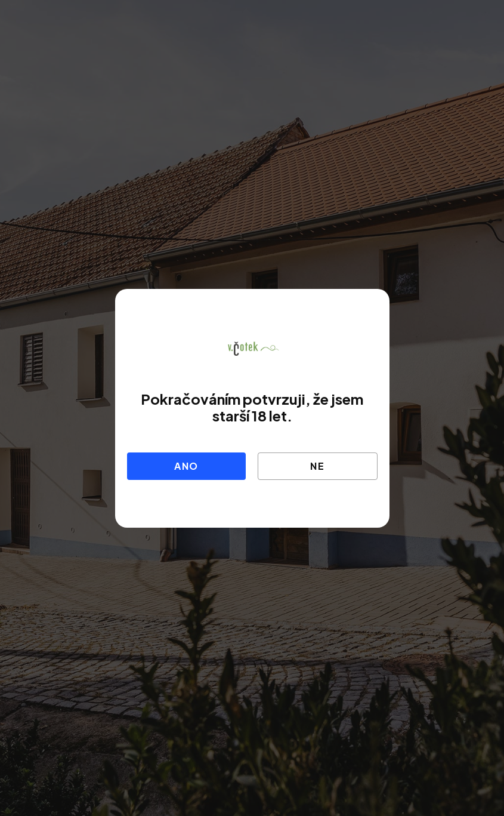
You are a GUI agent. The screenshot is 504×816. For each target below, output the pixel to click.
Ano (186, 466)
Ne (318, 466)
